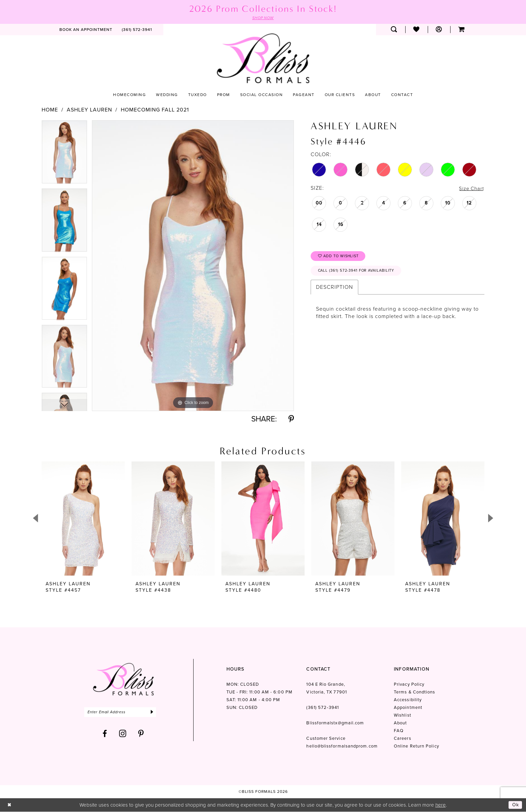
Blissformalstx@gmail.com (335, 723)
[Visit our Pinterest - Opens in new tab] (141, 735)
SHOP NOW (263, 18)
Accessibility (408, 700)
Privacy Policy (409, 685)
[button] (439, 30)
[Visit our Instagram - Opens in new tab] (123, 735)
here (441, 805)
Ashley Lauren (89, 110)
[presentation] (83, 519)
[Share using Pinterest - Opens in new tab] (291, 419)
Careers (403, 739)
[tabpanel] (64, 155)
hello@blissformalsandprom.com (342, 746)
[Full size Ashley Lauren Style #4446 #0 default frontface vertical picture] (193, 266)
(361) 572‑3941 (322, 708)
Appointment (408, 708)
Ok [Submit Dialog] (515, 805)
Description (334, 290)
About (400, 723)
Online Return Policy (416, 746)
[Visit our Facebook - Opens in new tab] (105, 735)
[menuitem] (86, 30)
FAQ (399, 731)
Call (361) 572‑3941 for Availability (360, 273)
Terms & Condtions (414, 692)
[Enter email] (123, 713)
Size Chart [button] (471, 189)
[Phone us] (137, 30)
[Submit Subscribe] (158, 713)
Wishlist (403, 715)
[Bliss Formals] (263, 59)
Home (50, 110)
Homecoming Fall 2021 (155, 110)
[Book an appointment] (86, 30)
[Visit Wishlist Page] (416, 30)
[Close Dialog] (10, 805)
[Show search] (394, 30)
